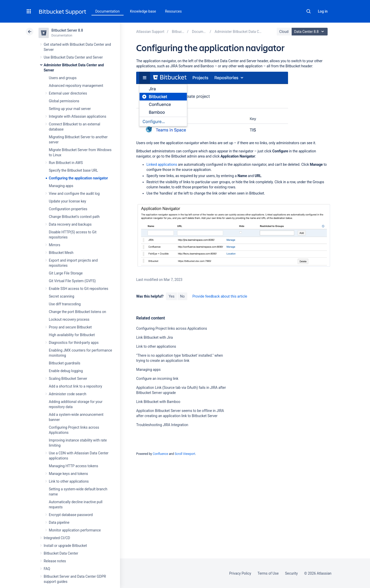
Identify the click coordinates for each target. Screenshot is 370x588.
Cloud (284, 32)
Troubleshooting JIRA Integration (162, 425)
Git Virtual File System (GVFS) (72, 281)
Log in (323, 11)
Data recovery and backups (70, 224)
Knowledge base (143, 11)
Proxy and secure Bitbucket (70, 327)
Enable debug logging (66, 371)
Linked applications (162, 164)
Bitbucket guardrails (64, 363)
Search (309, 11)
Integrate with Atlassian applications (77, 116)
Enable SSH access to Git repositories (78, 289)
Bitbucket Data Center (61, 553)
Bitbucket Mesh (61, 253)
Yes (171, 296)
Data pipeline (59, 522)
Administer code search (68, 394)
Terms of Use (268, 573)
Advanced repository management (76, 86)
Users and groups (63, 78)
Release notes (55, 561)
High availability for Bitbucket (72, 335)
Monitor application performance (75, 530)
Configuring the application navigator (78, 178)
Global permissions (64, 101)
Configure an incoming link (157, 379)
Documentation (108, 11)
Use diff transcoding (65, 304)
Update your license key (67, 201)
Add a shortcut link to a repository (75, 386)
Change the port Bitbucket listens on (77, 312)
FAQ (47, 569)
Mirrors (54, 245)
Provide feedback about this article (220, 296)
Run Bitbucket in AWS (66, 163)
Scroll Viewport (185, 454)
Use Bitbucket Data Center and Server (73, 57)
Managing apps (61, 186)
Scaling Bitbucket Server (68, 379)
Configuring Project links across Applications (172, 328)
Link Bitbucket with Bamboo (158, 402)
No (182, 296)
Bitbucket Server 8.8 (67, 30)
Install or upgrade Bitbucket (65, 546)
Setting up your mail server (70, 109)
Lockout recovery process (69, 319)
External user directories (68, 93)
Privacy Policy (240, 573)
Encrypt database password (71, 515)
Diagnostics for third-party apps (74, 343)
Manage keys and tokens (68, 474)
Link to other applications (69, 481)
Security (291, 573)
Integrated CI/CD (57, 538)
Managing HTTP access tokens (73, 466)
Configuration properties (68, 209)
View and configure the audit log (74, 194)
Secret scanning (62, 296)
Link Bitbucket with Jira (155, 337)
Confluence (160, 454)
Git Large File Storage (66, 273)
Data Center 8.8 (310, 32)
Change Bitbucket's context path (74, 217)
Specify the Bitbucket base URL (73, 170)
